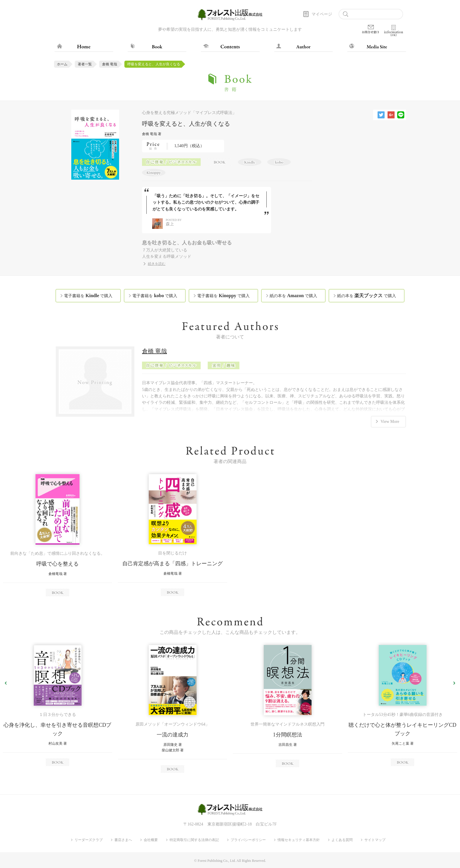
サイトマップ (375, 840)
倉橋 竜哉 (110, 64)
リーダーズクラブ (89, 840)
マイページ (322, 14)
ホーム (62, 64)
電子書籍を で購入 (88, 296)
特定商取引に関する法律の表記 (194, 840)
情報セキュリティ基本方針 (299, 840)
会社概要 (151, 840)
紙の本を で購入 (293, 296)
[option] (58, 535)
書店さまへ (123, 840)
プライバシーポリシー (248, 840)
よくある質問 (342, 840)
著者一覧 (85, 64)
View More (390, 421)
